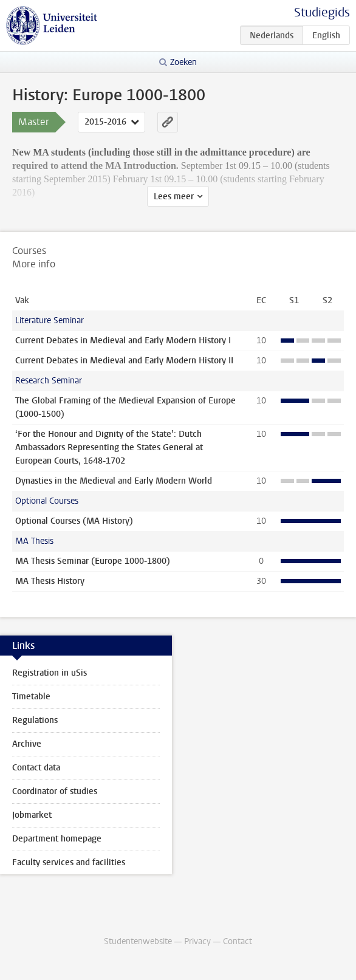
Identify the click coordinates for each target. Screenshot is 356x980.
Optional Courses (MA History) (74, 521)
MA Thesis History (50, 581)
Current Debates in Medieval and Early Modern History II (124, 361)
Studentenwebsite (138, 941)
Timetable (31, 697)
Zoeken (183, 62)
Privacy (197, 941)
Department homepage (57, 839)
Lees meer (174, 197)
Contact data (36, 768)
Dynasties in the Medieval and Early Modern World (114, 481)
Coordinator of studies (55, 791)
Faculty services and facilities (69, 862)
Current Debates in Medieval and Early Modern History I (123, 341)
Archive (27, 744)
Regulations (35, 720)
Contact (238, 941)
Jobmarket (32, 815)
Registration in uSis (50, 673)
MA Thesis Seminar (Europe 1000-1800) (93, 561)
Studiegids (322, 12)
